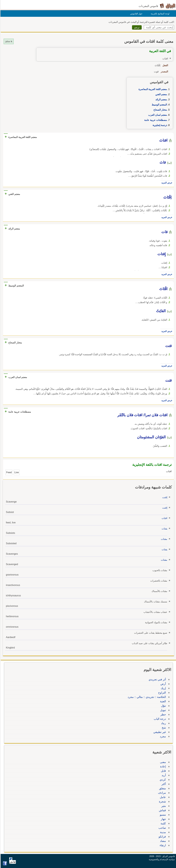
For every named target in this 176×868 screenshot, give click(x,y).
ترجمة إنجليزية (159, 125)
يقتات (164, 529)
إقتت (164, 497)
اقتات (164, 518)
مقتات (164, 539)
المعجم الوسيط (159, 105)
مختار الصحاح (160, 110)
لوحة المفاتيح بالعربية (160, 14)
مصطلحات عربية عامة (155, 120)
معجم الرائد (161, 99)
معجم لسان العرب (157, 115)
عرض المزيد (166, 183)
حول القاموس (136, 14)
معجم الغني (161, 94)
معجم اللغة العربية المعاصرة (152, 89)
